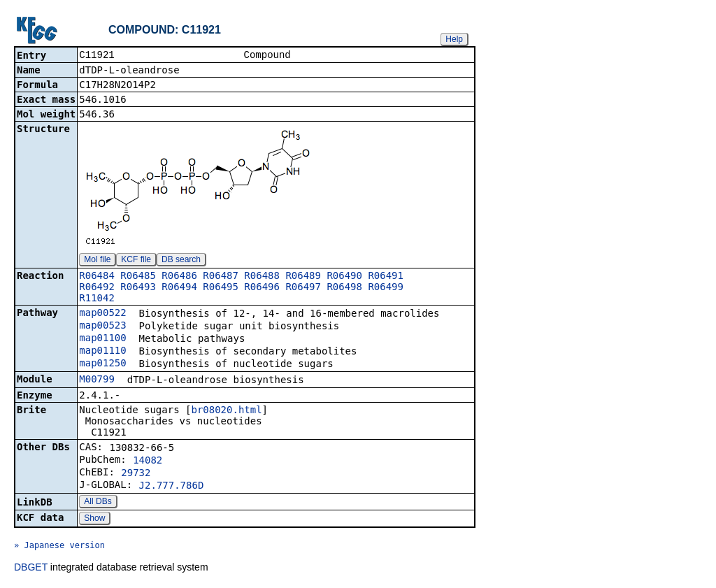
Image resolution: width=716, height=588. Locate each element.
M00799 (97, 380)
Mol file (97, 261)
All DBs (98, 503)
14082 (148, 461)
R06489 (303, 277)
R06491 (386, 277)
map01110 (102, 352)
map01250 (102, 364)
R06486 (179, 277)
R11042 (97, 299)
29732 (136, 474)
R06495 (221, 288)
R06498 (344, 288)
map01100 (102, 339)
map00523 (102, 327)
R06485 (138, 277)
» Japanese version (59, 547)
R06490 (344, 277)
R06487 (221, 277)
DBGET (31, 568)
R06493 (138, 288)
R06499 (386, 288)
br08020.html (226, 411)
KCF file (136, 261)
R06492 (97, 288)
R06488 (262, 277)
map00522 (102, 314)
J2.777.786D (172, 487)
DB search (181, 261)
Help (454, 39)
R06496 (262, 288)
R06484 (97, 277)
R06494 (179, 288)
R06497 (303, 288)
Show (94, 519)
